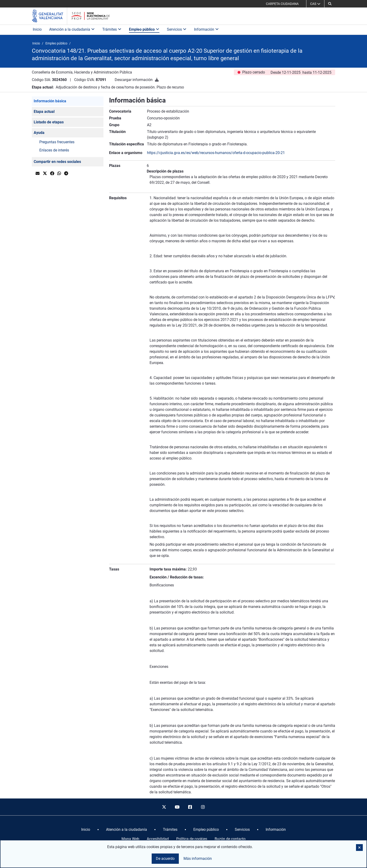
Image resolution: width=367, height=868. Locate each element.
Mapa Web (130, 839)
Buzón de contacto (230, 839)
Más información (198, 859)
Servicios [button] (177, 29)
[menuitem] (86, 830)
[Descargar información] (157, 80)
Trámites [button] (112, 29)
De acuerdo (165, 859)
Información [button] (206, 29)
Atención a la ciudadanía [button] (72, 29)
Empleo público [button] (144, 29)
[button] (330, 4)
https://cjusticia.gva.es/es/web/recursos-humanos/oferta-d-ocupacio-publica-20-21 (216, 153)
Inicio (37, 29)
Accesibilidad (158, 839)
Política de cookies (192, 839)
